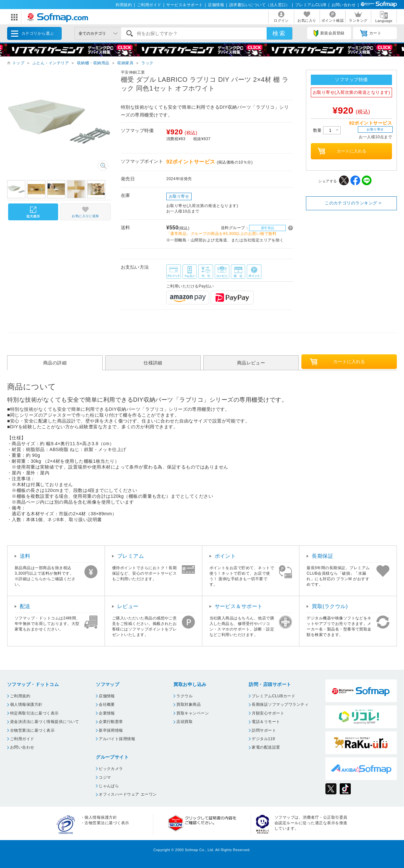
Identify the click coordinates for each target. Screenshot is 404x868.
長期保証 (322, 556)
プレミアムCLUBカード (273, 696)
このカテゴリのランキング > (353, 203)
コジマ (105, 777)
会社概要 (107, 704)
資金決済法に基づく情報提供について (44, 722)
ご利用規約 (20, 696)
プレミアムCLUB (311, 5)
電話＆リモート (266, 722)
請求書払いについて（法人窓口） (260, 5)
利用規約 (124, 5)
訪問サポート (264, 730)
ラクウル (184, 696)
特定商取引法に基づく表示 (34, 713)
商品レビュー (251, 363)
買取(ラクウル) (330, 606)
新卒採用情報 (111, 730)
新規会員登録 (329, 33)
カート (371, 33)
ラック (147, 63)
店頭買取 (184, 722)
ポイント (225, 556)
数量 (327, 130)
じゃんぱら (109, 786)
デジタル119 (263, 739)
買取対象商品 (189, 704)
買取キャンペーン (193, 713)
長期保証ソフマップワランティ (280, 704)
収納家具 (125, 63)
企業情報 (107, 713)
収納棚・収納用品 (93, 63)
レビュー (128, 606)
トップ (18, 63)
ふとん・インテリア (51, 63)
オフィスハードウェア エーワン (128, 794)
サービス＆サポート (184, 5)
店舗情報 (216, 5)
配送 (25, 606)
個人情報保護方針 (26, 704)
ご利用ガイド (149, 5)
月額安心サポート (268, 713)
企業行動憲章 (111, 722)
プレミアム (131, 556)
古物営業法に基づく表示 (32, 730)
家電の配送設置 (266, 747)
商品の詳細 (55, 363)
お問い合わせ (344, 5)
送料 (25, 556)
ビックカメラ (111, 769)
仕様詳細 (153, 363)
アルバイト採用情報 (117, 739)
